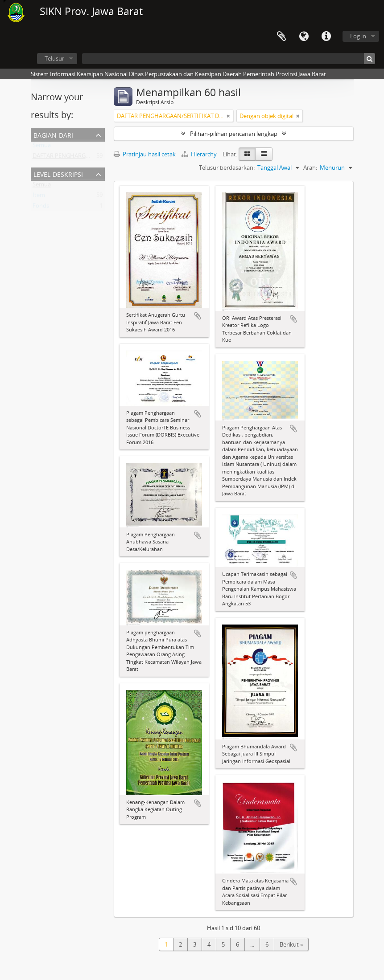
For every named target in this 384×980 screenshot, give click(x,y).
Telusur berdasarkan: (227, 167)
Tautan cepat (326, 37)
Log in (358, 36)
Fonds (41, 208)
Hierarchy (200, 154)
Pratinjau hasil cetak (145, 154)
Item (39, 197)
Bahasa (304, 37)
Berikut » (291, 944)
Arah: (310, 167)
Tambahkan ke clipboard (198, 316)
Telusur (54, 58)
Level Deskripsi (58, 174)
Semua (42, 147)
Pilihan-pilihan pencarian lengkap (234, 134)
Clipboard (281, 37)
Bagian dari (53, 134)
